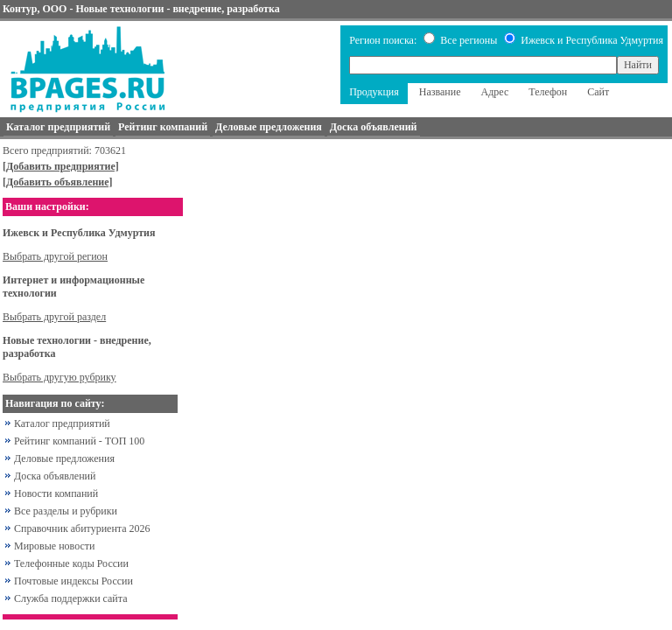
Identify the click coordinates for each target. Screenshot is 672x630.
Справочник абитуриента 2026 (82, 528)
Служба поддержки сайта (71, 598)
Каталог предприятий (62, 423)
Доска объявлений (55, 476)
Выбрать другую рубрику (59, 377)
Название (440, 92)
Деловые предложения (64, 458)
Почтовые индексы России (73, 581)
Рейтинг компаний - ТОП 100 (79, 441)
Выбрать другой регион (55, 256)
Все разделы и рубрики (66, 511)
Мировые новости (54, 546)
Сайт (598, 92)
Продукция (374, 92)
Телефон (548, 92)
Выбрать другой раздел (54, 317)
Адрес (495, 92)
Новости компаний (56, 493)
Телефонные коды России (71, 563)
